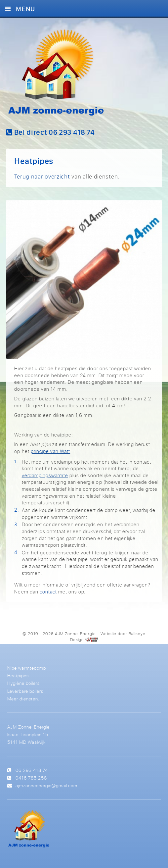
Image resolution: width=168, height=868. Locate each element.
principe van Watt (51, 451)
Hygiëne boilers (23, 683)
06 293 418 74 (32, 770)
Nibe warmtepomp (27, 668)
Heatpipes (18, 675)
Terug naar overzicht (42, 176)
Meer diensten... (25, 699)
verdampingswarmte (45, 475)
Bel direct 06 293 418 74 (50, 132)
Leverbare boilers (25, 691)
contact (48, 592)
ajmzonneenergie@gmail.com (46, 785)
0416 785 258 (31, 778)
